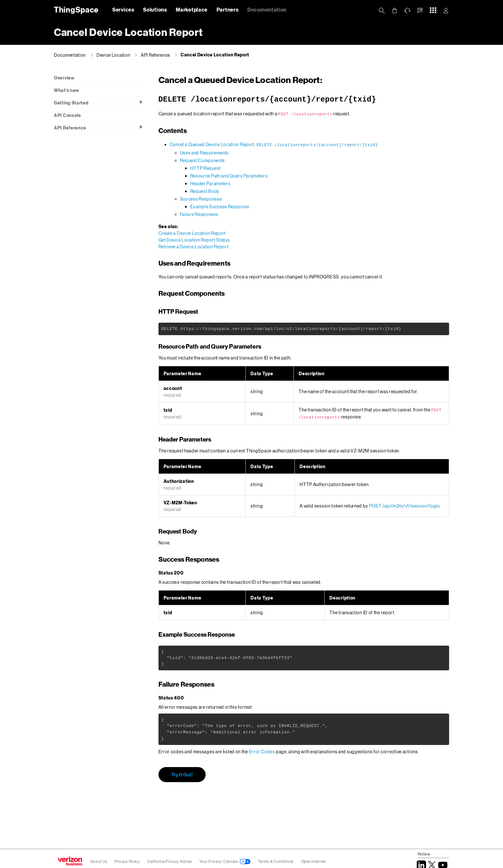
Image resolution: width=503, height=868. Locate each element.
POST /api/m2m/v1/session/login (404, 506)
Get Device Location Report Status (194, 240)
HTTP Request (205, 168)
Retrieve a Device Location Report (194, 247)
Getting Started (71, 103)
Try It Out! (182, 774)
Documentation (267, 9)
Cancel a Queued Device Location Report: (274, 144)
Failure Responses (199, 214)
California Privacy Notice (170, 861)
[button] (420, 11)
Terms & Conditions (276, 861)
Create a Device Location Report (192, 233)
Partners (228, 9)
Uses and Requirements (205, 153)
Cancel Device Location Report (215, 55)
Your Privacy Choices (219, 861)
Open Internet (314, 861)
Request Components (203, 160)
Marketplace (192, 9)
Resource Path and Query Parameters (229, 176)
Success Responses (201, 199)
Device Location (113, 55)
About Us (99, 861)
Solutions (155, 9)
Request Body (205, 191)
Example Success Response (220, 207)
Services (123, 9)
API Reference (155, 55)
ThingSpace (75, 9)
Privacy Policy (128, 861)
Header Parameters (210, 183)
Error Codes (262, 751)
